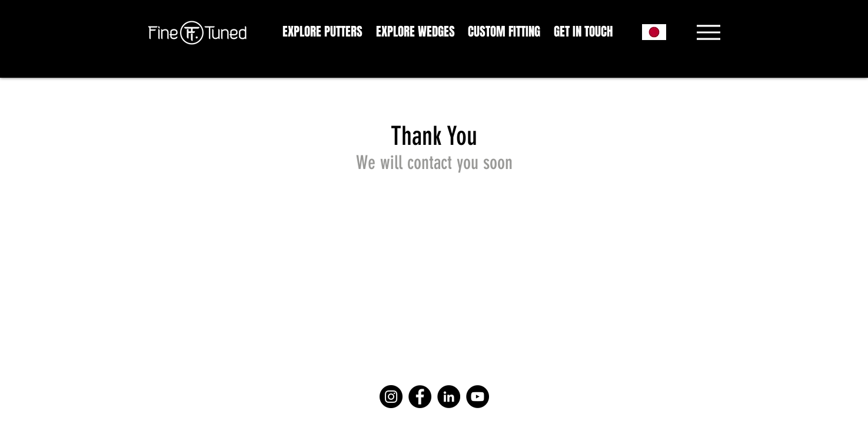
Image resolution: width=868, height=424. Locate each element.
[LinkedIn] (449, 397)
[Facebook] (420, 397)
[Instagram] (391, 397)
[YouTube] (478, 397)
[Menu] (709, 32)
